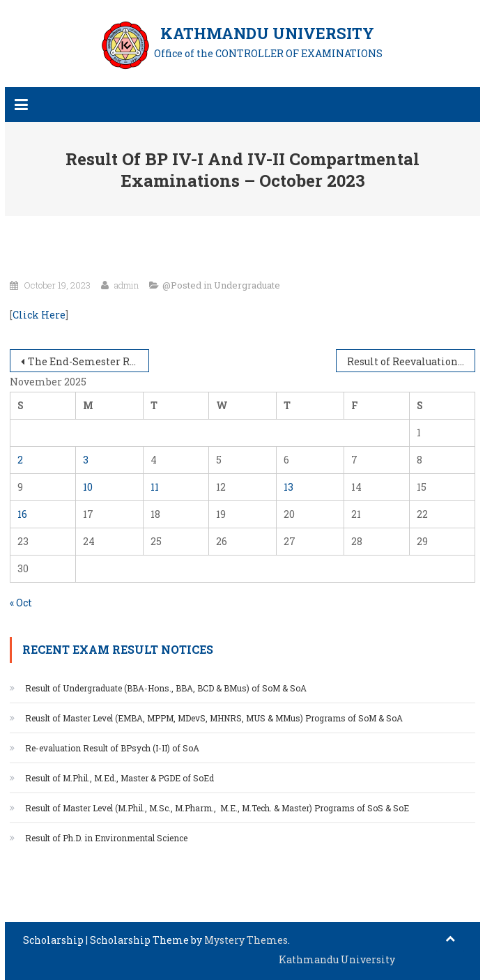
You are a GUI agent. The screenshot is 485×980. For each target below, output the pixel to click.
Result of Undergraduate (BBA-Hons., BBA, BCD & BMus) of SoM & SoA (166, 688)
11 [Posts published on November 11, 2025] (155, 487)
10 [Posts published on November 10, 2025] (88, 487)
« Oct (21, 603)
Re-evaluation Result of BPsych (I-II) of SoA (112, 748)
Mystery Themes (246, 940)
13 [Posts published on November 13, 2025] (288, 487)
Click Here (39, 315)
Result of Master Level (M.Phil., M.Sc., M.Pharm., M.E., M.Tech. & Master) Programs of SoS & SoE (217, 808)
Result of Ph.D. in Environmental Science (106, 838)
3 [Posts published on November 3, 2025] (86, 460)
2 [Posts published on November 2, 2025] (20, 460)
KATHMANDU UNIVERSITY (267, 33)
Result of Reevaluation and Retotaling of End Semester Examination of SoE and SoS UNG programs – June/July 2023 (411, 361)
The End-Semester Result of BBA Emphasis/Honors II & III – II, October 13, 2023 (89, 361)
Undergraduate (247, 285)
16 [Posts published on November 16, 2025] (22, 514)
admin (126, 285)
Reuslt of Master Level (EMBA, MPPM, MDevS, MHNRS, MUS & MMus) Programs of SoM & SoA (214, 718)
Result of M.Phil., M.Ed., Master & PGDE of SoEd (121, 778)
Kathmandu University (337, 959)
